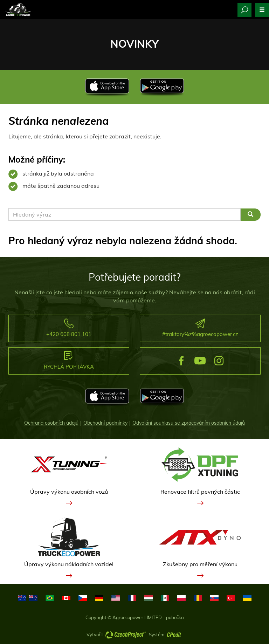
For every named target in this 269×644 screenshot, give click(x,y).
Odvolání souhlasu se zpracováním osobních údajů (189, 423)
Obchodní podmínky (105, 423)
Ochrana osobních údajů (51, 423)
